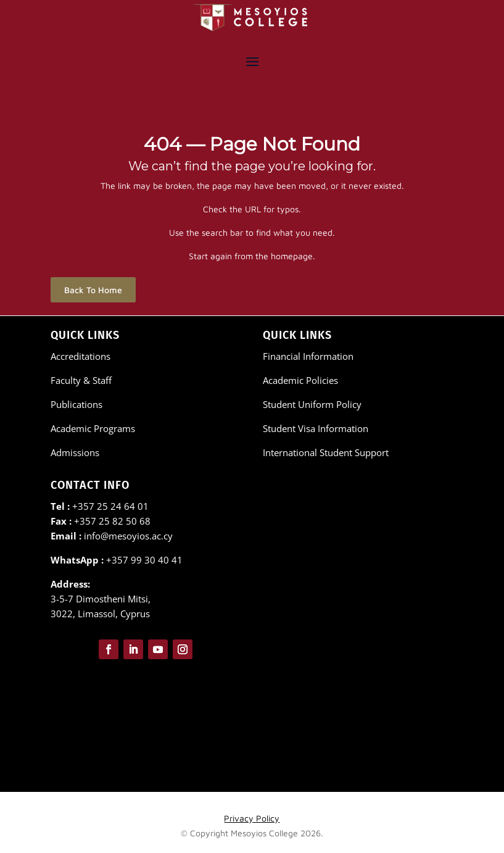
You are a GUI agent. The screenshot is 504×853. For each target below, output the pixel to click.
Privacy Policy (252, 818)
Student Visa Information (316, 428)
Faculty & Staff (81, 380)
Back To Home (93, 290)
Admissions (75, 452)
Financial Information (308, 356)
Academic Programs (93, 428)
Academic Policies (300, 380)
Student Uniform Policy (312, 404)
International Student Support (326, 452)
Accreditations (81, 356)
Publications (76, 404)
